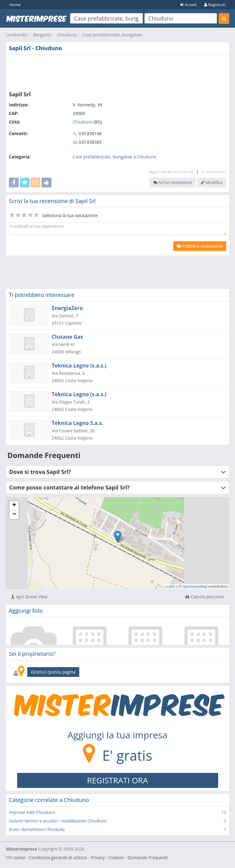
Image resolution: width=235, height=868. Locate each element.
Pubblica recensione (200, 246)
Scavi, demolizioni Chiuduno (37, 829)
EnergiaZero (67, 308)
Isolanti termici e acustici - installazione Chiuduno (58, 821)
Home (15, 5)
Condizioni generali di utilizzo (58, 857)
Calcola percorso (205, 597)
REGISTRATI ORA (118, 780)
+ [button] (14, 505)
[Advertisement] (117, 72)
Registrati (215, 5)
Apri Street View (29, 597)
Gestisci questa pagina (53, 672)
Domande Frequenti (148, 857)
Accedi (188, 5)
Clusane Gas (67, 337)
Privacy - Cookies (107, 857)
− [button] (14, 515)
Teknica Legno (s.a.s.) (79, 366)
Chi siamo (16, 857)
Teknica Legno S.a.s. (77, 423)
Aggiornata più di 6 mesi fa (171, 172)
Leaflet (170, 586)
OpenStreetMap (195, 586)
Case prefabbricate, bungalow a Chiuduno (115, 157)
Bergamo (42, 35)
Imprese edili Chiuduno (32, 812)
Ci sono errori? (214, 172)
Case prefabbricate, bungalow (112, 35)
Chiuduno (67, 35)
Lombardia (17, 35)
